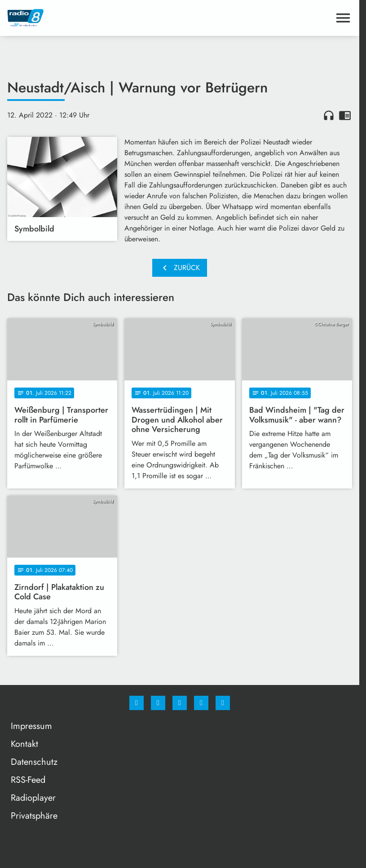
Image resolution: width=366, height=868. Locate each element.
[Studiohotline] (201, 703)
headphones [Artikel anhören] (329, 115)
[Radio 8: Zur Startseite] (93, 18)
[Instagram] (158, 703)
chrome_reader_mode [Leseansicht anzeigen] (345, 115)
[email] (223, 703)
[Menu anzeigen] (343, 18)
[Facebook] (137, 703)
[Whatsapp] (180, 703)
